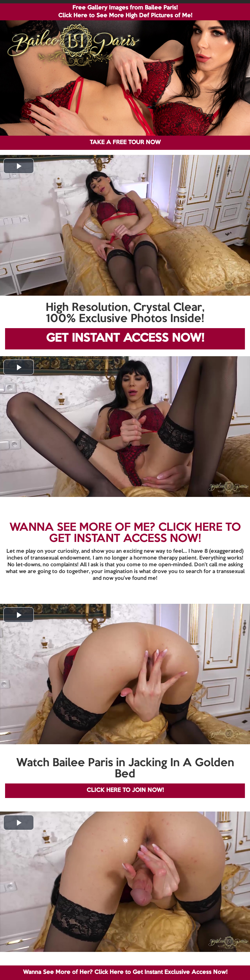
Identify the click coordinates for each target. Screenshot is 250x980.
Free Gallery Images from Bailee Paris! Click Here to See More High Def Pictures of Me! (125, 12)
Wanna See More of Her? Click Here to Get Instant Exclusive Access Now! (125, 972)
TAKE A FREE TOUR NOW (125, 143)
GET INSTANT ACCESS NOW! (125, 338)
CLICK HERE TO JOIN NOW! (125, 790)
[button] (19, 166)
